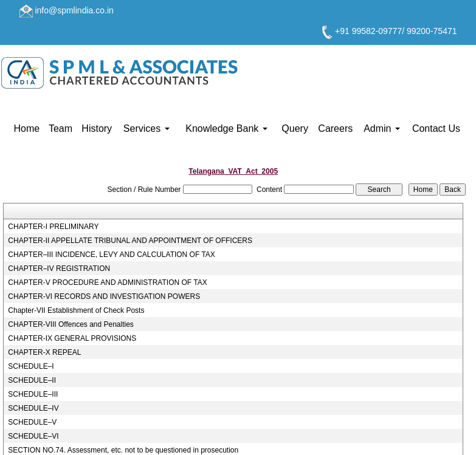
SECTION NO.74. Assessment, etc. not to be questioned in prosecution (123, 450)
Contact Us (436, 128)
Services (147, 128)
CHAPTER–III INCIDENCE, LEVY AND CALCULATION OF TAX (112, 255)
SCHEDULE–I (31, 366)
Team (60, 128)
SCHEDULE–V (32, 422)
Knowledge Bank (226, 128)
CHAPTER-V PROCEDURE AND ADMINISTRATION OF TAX (107, 282)
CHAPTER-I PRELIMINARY (53, 227)
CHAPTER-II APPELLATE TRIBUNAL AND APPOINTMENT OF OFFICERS (130, 241)
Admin (382, 128)
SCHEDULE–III (33, 394)
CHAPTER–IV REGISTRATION (59, 269)
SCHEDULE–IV (33, 408)
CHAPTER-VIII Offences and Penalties (71, 324)
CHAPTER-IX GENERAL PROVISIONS (72, 338)
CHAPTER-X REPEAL (44, 352)
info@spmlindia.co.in (74, 10)
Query (295, 128)
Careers (335, 128)
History (97, 128)
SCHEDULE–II (32, 380)
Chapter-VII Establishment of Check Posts (76, 310)
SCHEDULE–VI (33, 436)
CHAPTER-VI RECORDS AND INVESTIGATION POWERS (104, 296)
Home (27, 128)
